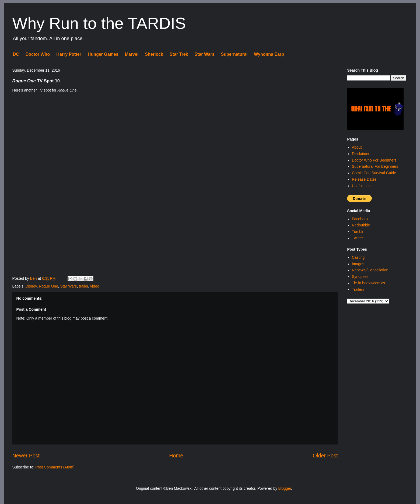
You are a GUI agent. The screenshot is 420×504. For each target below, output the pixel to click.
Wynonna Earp (269, 54)
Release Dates (364, 179)
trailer (83, 286)
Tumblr (358, 232)
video (95, 286)
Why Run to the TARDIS (99, 23)
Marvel (132, 54)
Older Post (325, 456)
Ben (34, 278)
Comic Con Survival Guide (374, 173)
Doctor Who (38, 54)
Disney (31, 286)
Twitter (357, 238)
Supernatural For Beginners (375, 166)
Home (176, 456)
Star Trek (179, 54)
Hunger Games (103, 54)
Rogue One (48, 286)
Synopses (360, 276)
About (357, 147)
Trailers (358, 289)
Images (358, 264)
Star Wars (204, 54)
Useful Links (362, 186)
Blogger (285, 488)
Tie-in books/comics (368, 283)
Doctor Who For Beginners (374, 160)
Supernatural (234, 54)
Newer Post (26, 456)
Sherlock (154, 54)
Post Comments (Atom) (55, 467)
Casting (358, 257)
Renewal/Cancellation (370, 270)
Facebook (360, 219)
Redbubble (361, 225)
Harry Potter (69, 54)
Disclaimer (361, 154)
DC (16, 54)
